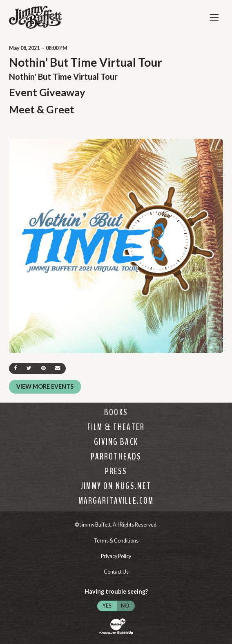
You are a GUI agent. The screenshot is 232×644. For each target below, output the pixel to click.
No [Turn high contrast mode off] (125, 606)
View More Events (45, 386)
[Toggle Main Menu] (214, 17)
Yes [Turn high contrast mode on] (107, 606)
